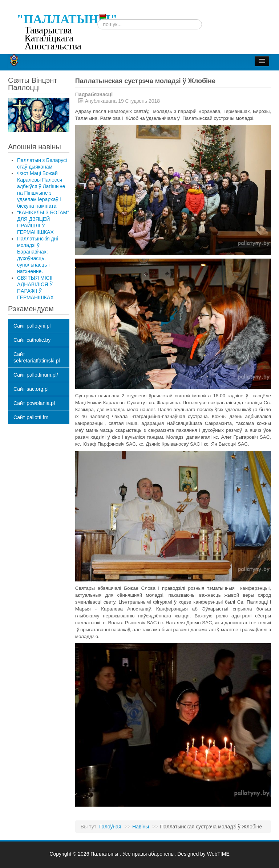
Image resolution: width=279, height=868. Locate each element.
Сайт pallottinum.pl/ (36, 375)
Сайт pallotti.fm (31, 417)
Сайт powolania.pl (34, 403)
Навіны (141, 827)
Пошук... (98, 19)
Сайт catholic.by (32, 340)
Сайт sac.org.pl (31, 389)
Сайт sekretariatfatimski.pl (37, 357)
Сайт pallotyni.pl (32, 326)
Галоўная (110, 827)
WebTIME (218, 854)
